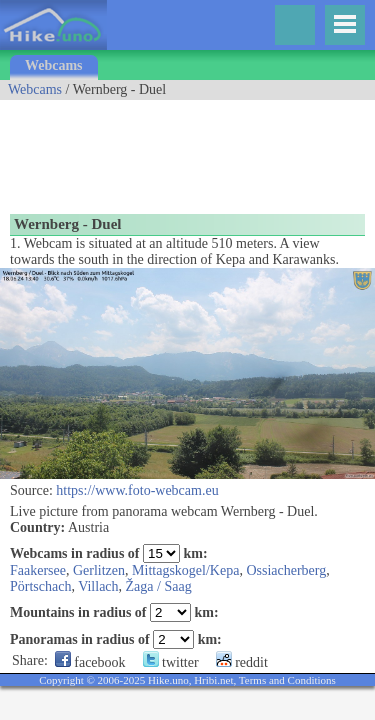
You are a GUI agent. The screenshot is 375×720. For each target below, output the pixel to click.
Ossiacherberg (286, 570)
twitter (171, 662)
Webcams (54, 65)
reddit (242, 662)
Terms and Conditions (287, 680)
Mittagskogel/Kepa (185, 570)
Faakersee (38, 570)
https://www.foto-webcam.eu (137, 490)
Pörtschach (40, 586)
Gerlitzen (99, 570)
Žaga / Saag (159, 586)
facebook (90, 662)
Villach (98, 586)
